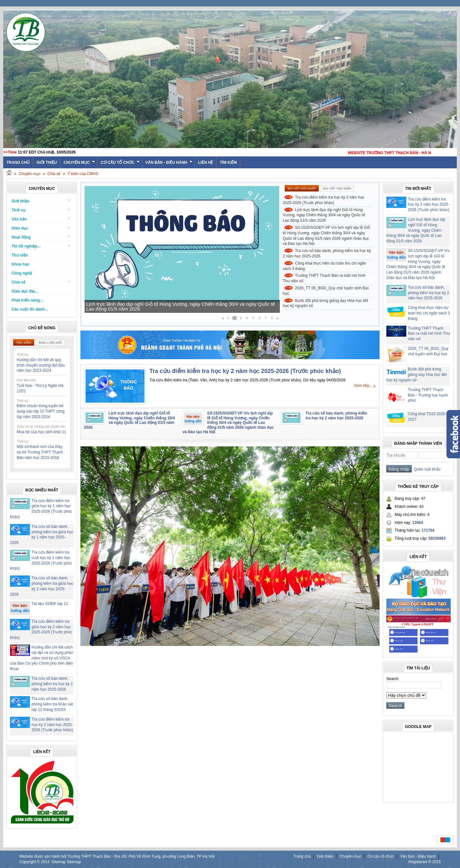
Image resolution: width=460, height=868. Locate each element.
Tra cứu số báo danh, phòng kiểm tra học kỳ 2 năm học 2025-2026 (52, 684)
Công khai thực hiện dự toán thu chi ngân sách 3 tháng (324, 266)
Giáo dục (41, 228)
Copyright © (30, 862)
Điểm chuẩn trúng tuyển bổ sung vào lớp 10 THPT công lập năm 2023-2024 (41, 411)
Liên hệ (206, 163)
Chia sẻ (54, 174)
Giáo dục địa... (25, 291)
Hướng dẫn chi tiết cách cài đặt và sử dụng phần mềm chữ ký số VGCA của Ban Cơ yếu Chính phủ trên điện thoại (42, 658)
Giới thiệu (46, 163)
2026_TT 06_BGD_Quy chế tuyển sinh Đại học (326, 291)
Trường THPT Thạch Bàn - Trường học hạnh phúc (428, 395)
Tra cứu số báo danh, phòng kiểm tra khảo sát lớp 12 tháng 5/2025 (52, 704)
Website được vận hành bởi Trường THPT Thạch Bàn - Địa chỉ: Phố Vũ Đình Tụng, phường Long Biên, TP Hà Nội (117, 856)
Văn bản (41, 219)
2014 (45, 862)
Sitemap (59, 862)
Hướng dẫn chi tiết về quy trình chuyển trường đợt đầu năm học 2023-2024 (41, 365)
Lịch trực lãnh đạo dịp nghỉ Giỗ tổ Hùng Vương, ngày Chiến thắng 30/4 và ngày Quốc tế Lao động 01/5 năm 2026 (180, 306)
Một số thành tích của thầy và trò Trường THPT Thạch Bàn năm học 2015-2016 (40, 452)
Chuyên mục (80, 163)
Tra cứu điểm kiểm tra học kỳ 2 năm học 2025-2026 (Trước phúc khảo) (52, 725)
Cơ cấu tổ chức (120, 163)
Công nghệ (22, 273)
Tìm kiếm (228, 163)
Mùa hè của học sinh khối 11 (41, 432)
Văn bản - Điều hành (169, 163)
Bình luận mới (50, 343)
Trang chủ (302, 856)
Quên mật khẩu (426, 469)
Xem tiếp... (363, 386)
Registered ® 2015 (425, 862)
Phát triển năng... (27, 300)
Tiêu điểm (24, 343)
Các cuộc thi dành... (30, 309)
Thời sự (41, 210)
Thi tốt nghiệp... (41, 246)
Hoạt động (41, 237)
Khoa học (20, 264)
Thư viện (20, 255)
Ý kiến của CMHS (83, 174)
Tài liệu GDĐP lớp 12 (50, 604)
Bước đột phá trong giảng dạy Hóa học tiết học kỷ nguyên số (325, 303)
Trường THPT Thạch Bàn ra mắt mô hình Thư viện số (324, 278)
